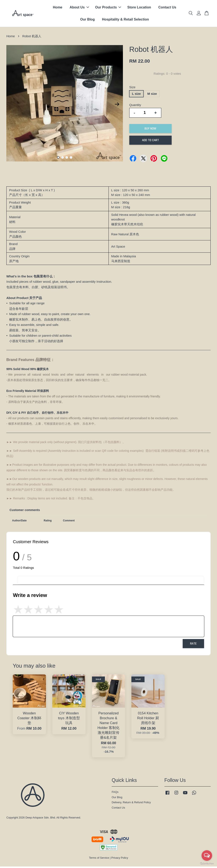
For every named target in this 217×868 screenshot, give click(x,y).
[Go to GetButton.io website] (207, 864)
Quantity (135, 106)
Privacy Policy (120, 859)
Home (58, 8)
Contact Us (167, 8)
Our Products (108, 8)
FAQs (115, 793)
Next (117, 106)
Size (132, 89)
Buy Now (150, 130)
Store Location (139, 8)
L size (136, 95)
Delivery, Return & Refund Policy (131, 804)
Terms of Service (99, 859)
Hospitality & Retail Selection (125, 20)
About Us (79, 8)
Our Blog (87, 20)
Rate (193, 645)
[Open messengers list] (207, 856)
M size (152, 95)
